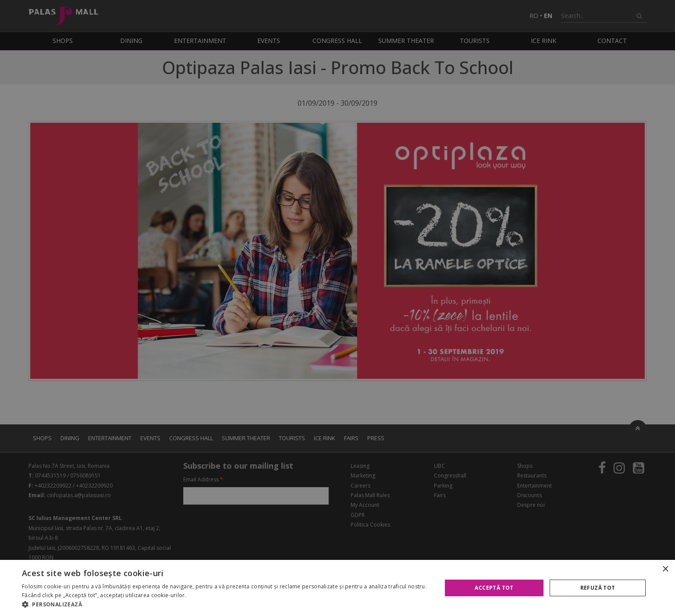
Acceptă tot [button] (494, 588)
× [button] (665, 569)
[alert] (337, 308)
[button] (226, 605)
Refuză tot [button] (598, 588)
